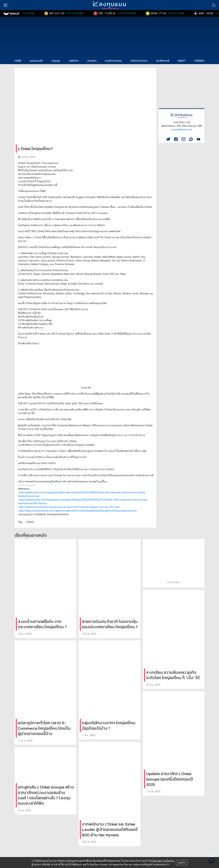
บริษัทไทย (74, 61)
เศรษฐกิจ (92, 61)
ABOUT (182, 61)
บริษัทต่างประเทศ (139, 61)
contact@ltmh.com (182, 129)
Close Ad (86, 388)
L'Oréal (30, 522)
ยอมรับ (182, 863)
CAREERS (199, 61)
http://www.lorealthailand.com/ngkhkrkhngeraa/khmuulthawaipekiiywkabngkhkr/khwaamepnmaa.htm (78, 511)
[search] (214, 5)
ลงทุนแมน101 (36, 61)
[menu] (5, 5)
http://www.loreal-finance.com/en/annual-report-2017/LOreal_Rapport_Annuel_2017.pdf (69, 507)
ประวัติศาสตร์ (163, 61)
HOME (18, 61)
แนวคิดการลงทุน (113, 61)
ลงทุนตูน (56, 61)
